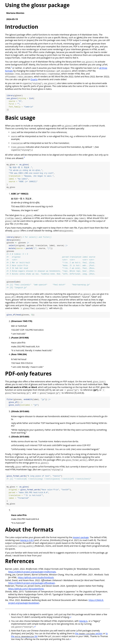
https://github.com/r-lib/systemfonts (26, 590)
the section (89, 635)
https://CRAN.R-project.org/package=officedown (32, 584)
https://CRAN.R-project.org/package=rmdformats (32, 573)
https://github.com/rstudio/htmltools (36, 578)
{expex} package (81, 539)
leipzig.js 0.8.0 (27, 541)
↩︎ (71, 618)
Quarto (34, 79)
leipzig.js (83, 622)
